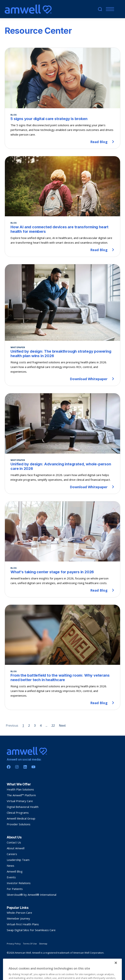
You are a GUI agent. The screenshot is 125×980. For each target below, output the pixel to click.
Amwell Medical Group (21, 818)
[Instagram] (17, 767)
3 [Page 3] (35, 725)
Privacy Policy (14, 944)
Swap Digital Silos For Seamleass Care (31, 930)
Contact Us (14, 842)
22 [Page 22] (53, 725)
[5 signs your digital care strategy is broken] (62, 98)
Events (11, 877)
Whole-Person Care (19, 913)
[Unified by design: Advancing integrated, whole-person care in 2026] (62, 444)
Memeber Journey (18, 918)
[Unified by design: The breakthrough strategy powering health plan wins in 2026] (62, 325)
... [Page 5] (46, 725)
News (11, 866)
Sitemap (43, 944)
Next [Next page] (62, 725)
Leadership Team (18, 860)
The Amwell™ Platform (21, 795)
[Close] (116, 976)
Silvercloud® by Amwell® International (32, 895)
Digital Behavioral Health (23, 807)
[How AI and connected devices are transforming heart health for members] (62, 206)
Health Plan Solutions (20, 789)
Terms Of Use (30, 944)
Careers (12, 854)
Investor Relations (19, 883)
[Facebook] (9, 767)
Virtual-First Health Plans (23, 924)
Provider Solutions (19, 824)
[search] (100, 9)
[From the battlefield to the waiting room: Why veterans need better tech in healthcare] (62, 657)
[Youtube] (33, 767)
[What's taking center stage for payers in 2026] (62, 549)
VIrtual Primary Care (20, 801)
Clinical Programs (18, 813)
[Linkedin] (25, 767)
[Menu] (109, 9)
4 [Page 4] (41, 725)
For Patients (15, 889)
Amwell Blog (15, 871)
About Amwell (16, 848)
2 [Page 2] (29, 725)
